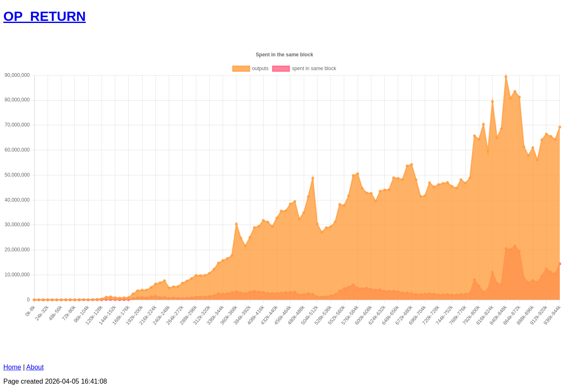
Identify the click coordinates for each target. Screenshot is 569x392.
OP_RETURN (44, 16)
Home (12, 367)
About (35, 367)
